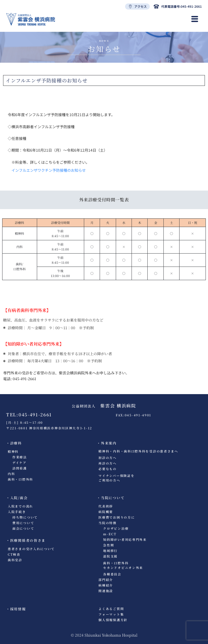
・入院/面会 (17, 498)
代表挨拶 (106, 506)
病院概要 (106, 512)
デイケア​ (19, 463)
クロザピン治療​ (116, 528)
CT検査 (14, 554)
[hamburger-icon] (195, 19)
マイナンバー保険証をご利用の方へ (116, 478)
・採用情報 (16, 609)
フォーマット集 (111, 614)
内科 (11, 474)
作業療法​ (20, 457)
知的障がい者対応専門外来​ (125, 539)
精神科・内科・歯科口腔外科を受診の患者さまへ (138, 451)
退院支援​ (110, 556)
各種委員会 (112, 574)
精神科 (13, 451)
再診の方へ (108, 463)
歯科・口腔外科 (20, 479)
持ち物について (25, 517)
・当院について (111, 498)
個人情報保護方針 (113, 620)
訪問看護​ (20, 468)
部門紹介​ (106, 580)
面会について (23, 528)
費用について (23, 523)
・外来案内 (107, 443)
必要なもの (108, 469)
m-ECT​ (110, 534)
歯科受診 (15, 560)
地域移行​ (110, 551)
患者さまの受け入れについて (31, 549)
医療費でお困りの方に (117, 517)
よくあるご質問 (111, 609)
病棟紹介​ (106, 585)
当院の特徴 (108, 523)
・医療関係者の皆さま (26, 540)
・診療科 (14, 443)
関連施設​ (106, 591)
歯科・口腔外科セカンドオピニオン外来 (123, 565)
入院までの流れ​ (20, 506)
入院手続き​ (17, 512)
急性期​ (108, 545)
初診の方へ (108, 458)
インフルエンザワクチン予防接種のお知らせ (49, 170)
